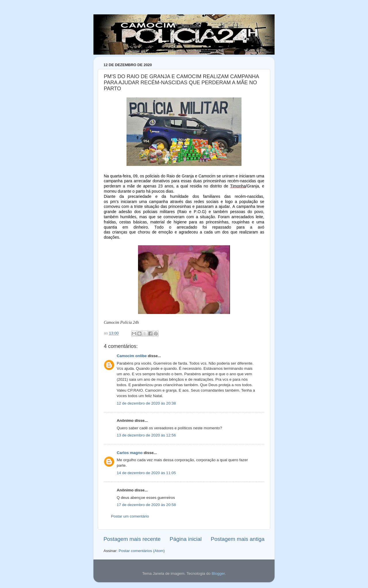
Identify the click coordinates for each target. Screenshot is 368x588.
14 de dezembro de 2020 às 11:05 (146, 473)
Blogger (218, 573)
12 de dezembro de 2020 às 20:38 (146, 403)
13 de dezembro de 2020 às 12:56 (146, 435)
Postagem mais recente (132, 539)
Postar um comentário (130, 516)
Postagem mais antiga (238, 539)
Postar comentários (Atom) (142, 551)
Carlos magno (130, 453)
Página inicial (186, 539)
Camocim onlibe (132, 356)
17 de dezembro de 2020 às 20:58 (146, 505)
